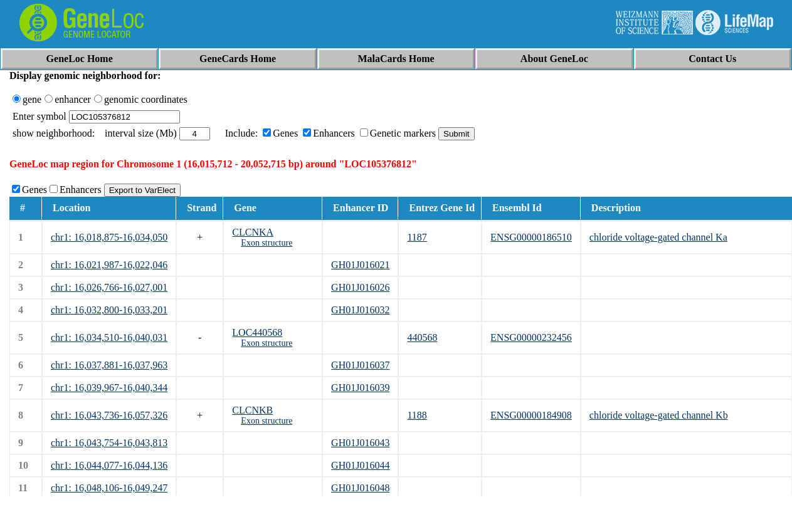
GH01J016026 (360, 287)
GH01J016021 (360, 265)
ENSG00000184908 (531, 415)
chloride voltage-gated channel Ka (658, 237)
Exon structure (267, 243)
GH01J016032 (360, 310)
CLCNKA (253, 232)
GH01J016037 (360, 365)
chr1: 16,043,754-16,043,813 (109, 443)
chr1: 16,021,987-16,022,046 (109, 265)
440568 (422, 337)
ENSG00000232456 (531, 337)
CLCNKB (252, 410)
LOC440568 (257, 332)
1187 (417, 237)
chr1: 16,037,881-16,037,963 (109, 365)
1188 (417, 415)
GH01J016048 (360, 488)
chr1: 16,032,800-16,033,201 (109, 310)
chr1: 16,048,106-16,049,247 (109, 488)
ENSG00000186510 (531, 237)
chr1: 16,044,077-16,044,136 (109, 465)
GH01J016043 (360, 443)
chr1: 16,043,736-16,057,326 (109, 415)
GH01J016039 (360, 388)
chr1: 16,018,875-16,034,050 (109, 237)
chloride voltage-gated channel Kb (659, 415)
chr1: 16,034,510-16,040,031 (109, 337)
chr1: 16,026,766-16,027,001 (109, 287)
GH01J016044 (360, 465)
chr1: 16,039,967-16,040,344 (109, 388)
